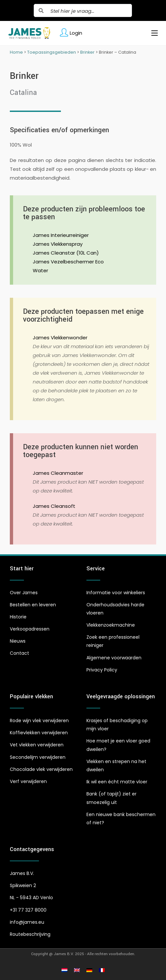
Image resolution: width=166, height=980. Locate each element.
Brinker (87, 52)
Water (40, 270)
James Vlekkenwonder (60, 338)
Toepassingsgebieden (52, 52)
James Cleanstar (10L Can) (66, 253)
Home (16, 52)
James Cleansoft (54, 506)
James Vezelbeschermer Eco (68, 262)
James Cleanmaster (58, 473)
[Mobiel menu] (152, 33)
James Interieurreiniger (61, 235)
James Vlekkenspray (58, 244)
